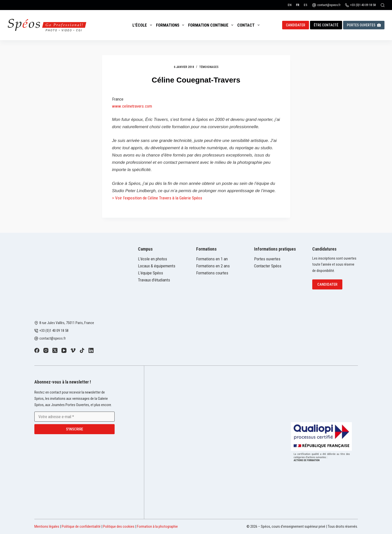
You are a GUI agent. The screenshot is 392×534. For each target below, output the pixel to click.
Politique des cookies (119, 526)
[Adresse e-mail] (74, 417)
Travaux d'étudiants (154, 280)
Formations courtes (212, 273)
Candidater (296, 25)
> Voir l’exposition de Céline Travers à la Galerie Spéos (157, 198)
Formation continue (212, 25)
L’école (143, 25)
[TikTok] (82, 350)
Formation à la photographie (157, 526)
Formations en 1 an (212, 259)
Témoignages (209, 67)
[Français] (298, 5)
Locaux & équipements (157, 266)
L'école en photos (152, 259)
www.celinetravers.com (132, 106)
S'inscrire (74, 429)
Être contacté (326, 25)
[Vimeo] (73, 350)
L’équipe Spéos (150, 273)
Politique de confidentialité (81, 526)
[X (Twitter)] (55, 350)
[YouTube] (64, 350)
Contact (249, 25)
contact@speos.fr (329, 5)
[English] (290, 5)
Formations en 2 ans (213, 266)
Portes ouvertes (364, 25)
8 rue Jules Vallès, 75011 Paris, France (67, 323)
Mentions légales (47, 526)
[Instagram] (46, 350)
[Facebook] (37, 350)
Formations (171, 25)
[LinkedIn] (91, 350)
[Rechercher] (383, 5)
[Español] (305, 5)
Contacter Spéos (268, 266)
